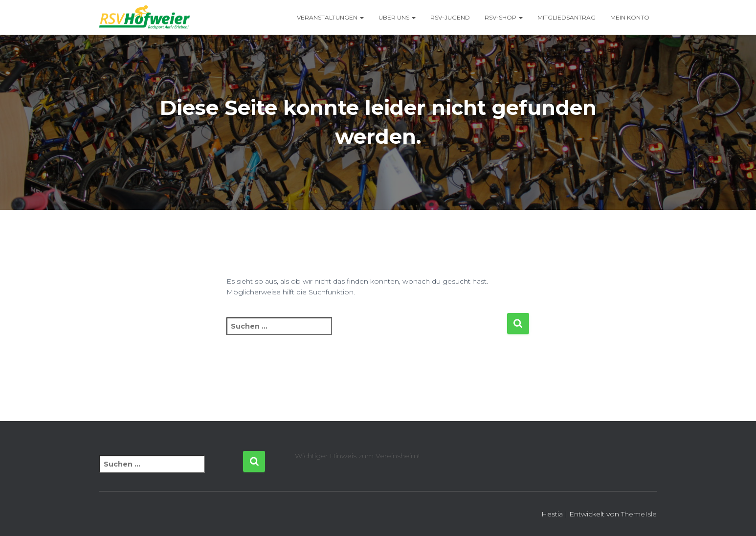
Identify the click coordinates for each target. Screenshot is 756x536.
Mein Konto (630, 17)
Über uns (397, 17)
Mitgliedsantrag (567, 17)
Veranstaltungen (330, 17)
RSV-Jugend (450, 17)
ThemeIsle (639, 514)
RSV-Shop (504, 17)
